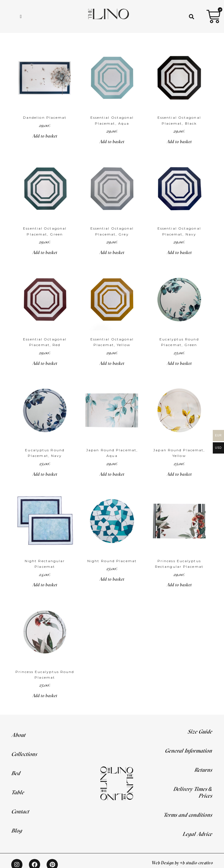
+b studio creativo (196, 863)
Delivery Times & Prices (193, 792)
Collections (24, 754)
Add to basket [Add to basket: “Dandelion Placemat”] (45, 136)
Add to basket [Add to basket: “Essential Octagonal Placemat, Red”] (45, 363)
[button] (192, 16)
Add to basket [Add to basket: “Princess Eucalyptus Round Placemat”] (45, 696)
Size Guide (200, 731)
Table (18, 792)
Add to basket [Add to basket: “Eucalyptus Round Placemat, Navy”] (45, 474)
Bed (16, 773)
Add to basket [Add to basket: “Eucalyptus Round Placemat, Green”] (179, 363)
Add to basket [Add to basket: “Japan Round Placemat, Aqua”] (112, 474)
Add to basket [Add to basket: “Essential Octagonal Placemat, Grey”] (112, 252)
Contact (20, 811)
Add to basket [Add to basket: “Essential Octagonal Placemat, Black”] (179, 142)
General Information (188, 751)
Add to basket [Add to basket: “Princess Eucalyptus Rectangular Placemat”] (179, 585)
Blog (17, 830)
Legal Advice (197, 834)
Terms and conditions (188, 815)
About (18, 735)
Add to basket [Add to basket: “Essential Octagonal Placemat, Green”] (45, 252)
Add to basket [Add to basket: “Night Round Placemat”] (112, 579)
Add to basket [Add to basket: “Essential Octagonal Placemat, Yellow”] (112, 363)
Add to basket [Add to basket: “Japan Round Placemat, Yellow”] (179, 474)
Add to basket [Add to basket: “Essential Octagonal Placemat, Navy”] (179, 252)
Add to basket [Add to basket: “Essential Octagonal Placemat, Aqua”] (112, 142)
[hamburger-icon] (21, 17)
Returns (203, 770)
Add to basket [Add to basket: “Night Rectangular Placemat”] (45, 585)
